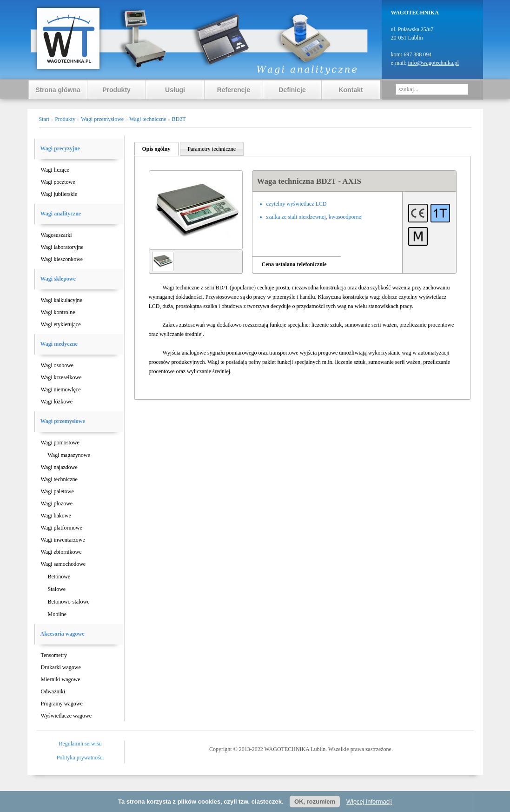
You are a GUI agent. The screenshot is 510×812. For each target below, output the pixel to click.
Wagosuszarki (56, 235)
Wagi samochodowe (63, 564)
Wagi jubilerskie (59, 194)
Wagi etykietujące (61, 324)
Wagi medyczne (59, 344)
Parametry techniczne (212, 149)
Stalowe (57, 589)
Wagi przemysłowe (63, 421)
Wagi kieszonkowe (62, 259)
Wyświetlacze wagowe (66, 716)
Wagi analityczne (61, 214)
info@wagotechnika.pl (433, 63)
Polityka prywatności (80, 758)
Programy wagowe (62, 704)
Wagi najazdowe (59, 467)
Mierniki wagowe (61, 679)
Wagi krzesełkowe (61, 377)
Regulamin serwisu (80, 744)
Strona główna (58, 90)
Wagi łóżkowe (57, 402)
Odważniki (53, 691)
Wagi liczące (55, 170)
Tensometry (54, 655)
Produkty (116, 90)
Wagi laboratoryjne (62, 247)
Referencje (234, 90)
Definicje (292, 90)
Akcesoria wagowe (63, 634)
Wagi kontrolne (58, 312)
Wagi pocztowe (58, 182)
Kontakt (351, 90)
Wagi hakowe (56, 516)
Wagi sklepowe (58, 279)
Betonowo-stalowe (69, 602)
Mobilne (57, 614)
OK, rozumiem (315, 802)
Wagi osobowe (57, 365)
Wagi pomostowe (60, 443)
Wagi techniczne (59, 479)
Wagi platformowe (62, 528)
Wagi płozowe (57, 503)
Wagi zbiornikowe (61, 552)
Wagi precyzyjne (60, 148)
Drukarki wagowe (61, 667)
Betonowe (59, 577)
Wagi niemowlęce (61, 389)
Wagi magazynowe (69, 455)
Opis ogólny (156, 149)
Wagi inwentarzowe (63, 540)
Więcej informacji (369, 802)
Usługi (175, 90)
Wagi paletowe (57, 491)
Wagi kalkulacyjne (62, 300)
